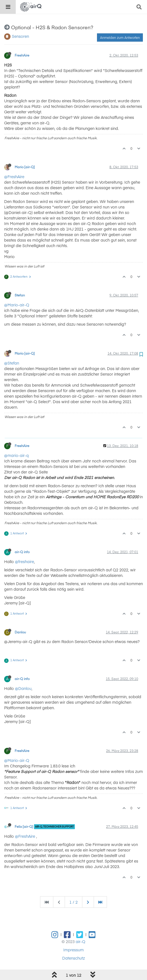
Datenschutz (73, 958)
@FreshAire (14, 176)
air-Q (81, 941)
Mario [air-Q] (25, 167)
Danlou (20, 632)
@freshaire (24, 561)
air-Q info (22, 552)
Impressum (73, 950)
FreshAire (22, 55)
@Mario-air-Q (17, 305)
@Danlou (23, 688)
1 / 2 (73, 902)
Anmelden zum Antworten (120, 38)
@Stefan (12, 363)
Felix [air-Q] (24, 826)
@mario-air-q (16, 455)
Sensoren (20, 36)
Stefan (20, 295)
